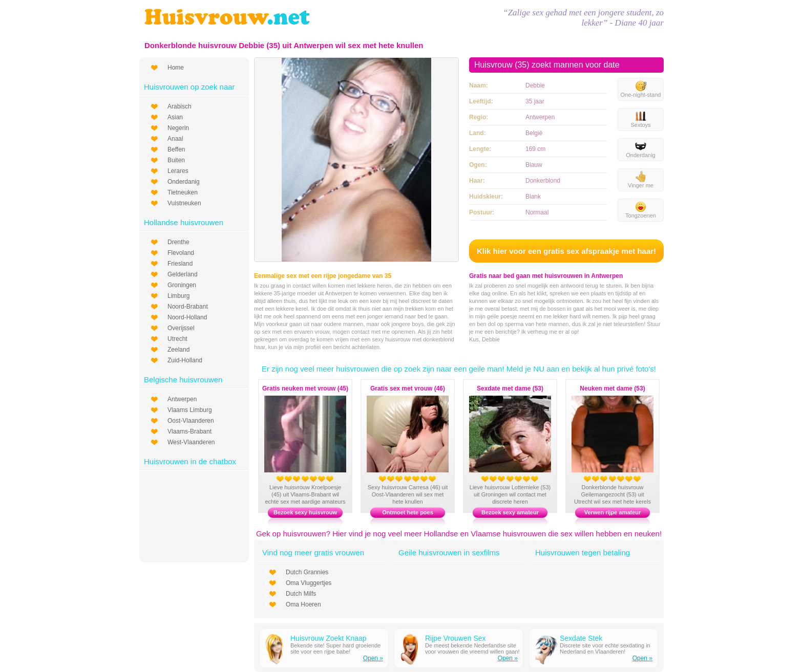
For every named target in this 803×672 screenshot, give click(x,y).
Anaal (175, 139)
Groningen (182, 285)
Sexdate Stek (581, 638)
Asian (175, 117)
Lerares (178, 171)
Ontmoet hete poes (408, 512)
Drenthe (178, 242)
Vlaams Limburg (190, 410)
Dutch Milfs (301, 594)
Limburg (178, 296)
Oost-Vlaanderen (191, 421)
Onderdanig (184, 182)
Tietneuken (183, 192)
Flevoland (181, 253)
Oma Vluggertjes (309, 583)
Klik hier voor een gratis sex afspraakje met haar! (566, 251)
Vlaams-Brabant (189, 431)
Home (176, 68)
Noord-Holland (187, 317)
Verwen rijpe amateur (613, 512)
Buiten (176, 160)
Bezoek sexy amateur (510, 512)
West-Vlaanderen (191, 442)
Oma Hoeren (303, 604)
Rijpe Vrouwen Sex (456, 638)
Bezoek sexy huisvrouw (305, 512)
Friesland (180, 264)
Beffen (176, 149)
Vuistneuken (184, 203)
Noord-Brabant (188, 307)
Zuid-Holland (185, 360)
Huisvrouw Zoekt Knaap (329, 638)
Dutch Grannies (307, 572)
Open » (373, 658)
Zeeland (178, 350)
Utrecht (177, 339)
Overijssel (181, 328)
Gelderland (183, 274)
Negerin (178, 128)
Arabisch (179, 106)
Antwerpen (182, 399)
